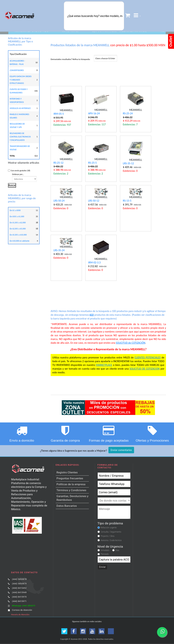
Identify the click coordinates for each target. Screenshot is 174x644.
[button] (137, 16)
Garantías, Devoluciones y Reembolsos (73, 498)
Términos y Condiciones (71, 490)
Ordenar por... (24, 177)
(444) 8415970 (19, 597)
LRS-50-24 (59, 201)
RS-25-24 (128, 113)
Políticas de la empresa (71, 484)
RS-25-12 (58, 163)
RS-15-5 (127, 201)
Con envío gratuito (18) (21, 171)
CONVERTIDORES (17, 70)
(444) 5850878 (19, 579)
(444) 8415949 (19, 592)
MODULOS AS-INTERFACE (20, 108)
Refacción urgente (108, 528)
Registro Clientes (67, 472)
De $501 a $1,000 (17, 216)
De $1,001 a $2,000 (18, 223)
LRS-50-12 (94, 201)
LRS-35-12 (128, 163)
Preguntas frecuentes (70, 478)
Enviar (102, 567)
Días (117, 550)
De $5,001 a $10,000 (18, 235)
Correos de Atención (22, 610)
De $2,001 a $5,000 (18, 229)
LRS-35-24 (59, 250)
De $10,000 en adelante (20, 241)
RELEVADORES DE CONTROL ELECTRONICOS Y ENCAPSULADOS (20, 137)
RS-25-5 (92, 163)
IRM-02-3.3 (94, 262)
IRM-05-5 (59, 114)
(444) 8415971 (19, 601)
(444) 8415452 (19, 588)
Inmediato (105, 550)
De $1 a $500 (15, 210)
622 (92, 315)
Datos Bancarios (67, 506)
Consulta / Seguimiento (111, 532)
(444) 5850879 (19, 584)
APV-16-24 (94, 113)
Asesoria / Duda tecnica (111, 540)
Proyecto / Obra (107, 536)
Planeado (105, 554)
